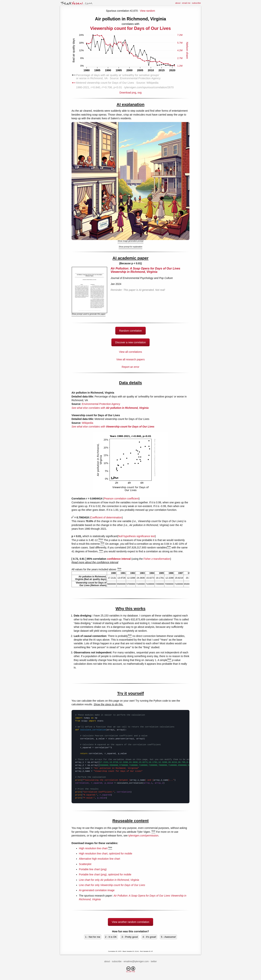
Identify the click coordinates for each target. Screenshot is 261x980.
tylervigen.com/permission (143, 836)
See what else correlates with (110, 408)
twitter (154, 961)
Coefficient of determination (106, 517)
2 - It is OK (111, 937)
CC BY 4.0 (131, 970)
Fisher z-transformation (157, 559)
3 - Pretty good (129, 937)
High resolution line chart (93, 848)
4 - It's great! (149, 937)
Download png (130, 91)
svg (140, 93)
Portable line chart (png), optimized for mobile (105, 874)
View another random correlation (130, 922)
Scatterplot (85, 864)
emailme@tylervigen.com (136, 961)
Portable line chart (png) (93, 869)
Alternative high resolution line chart (100, 859)
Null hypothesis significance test (137, 536)
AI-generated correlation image (97, 890)
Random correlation (130, 331)
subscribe (196, 3)
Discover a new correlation (131, 342)
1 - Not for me (93, 937)
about (178, 3)
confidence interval (119, 559)
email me (186, 3)
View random (147, 11)
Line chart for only (109, 880)
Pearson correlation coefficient (121, 499)
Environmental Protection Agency (101, 404)
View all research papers (130, 359)
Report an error (131, 367)
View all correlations (130, 352)
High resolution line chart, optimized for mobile (106, 854)
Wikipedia (88, 423)
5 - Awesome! (168, 937)
